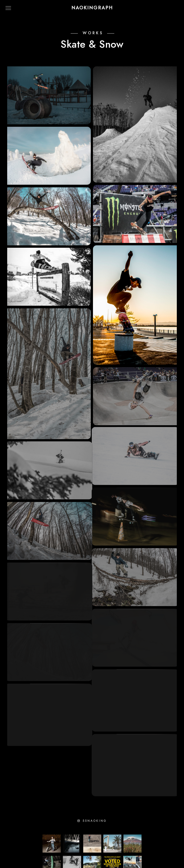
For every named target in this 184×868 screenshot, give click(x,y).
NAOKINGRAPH (92, 8)
